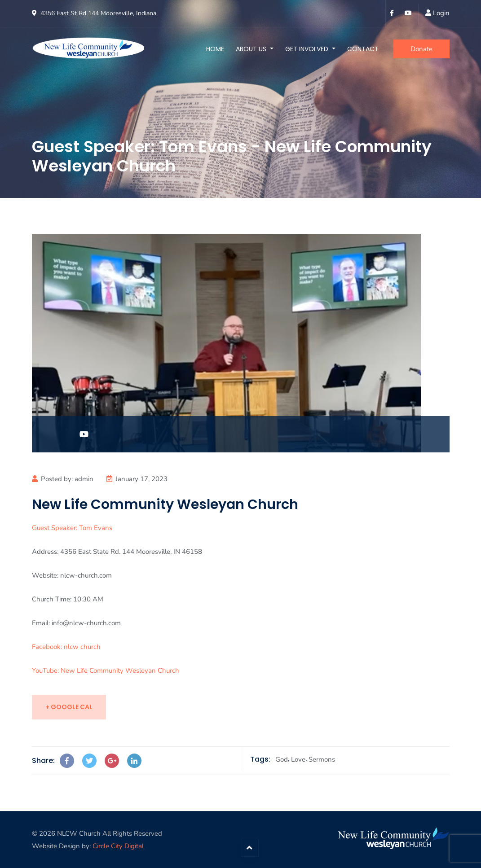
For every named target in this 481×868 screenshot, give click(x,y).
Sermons (322, 759)
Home (215, 49)
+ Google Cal (69, 707)
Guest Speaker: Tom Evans (72, 528)
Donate (421, 49)
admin (84, 479)
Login (441, 13)
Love (298, 759)
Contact (363, 49)
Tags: (260, 759)
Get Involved (308, 49)
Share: (43, 761)
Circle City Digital (118, 846)
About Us (252, 49)
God (282, 759)
